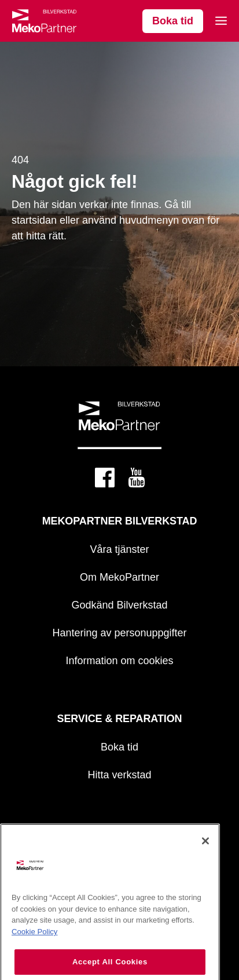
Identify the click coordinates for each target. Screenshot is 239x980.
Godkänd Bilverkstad (119, 605)
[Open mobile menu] (221, 21)
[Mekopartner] (44, 21)
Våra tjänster (119, 549)
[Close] (205, 853)
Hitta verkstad (119, 775)
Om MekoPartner (120, 577)
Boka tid (173, 21)
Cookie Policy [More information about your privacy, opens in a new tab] (34, 944)
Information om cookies (119, 661)
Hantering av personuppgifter (119, 633)
